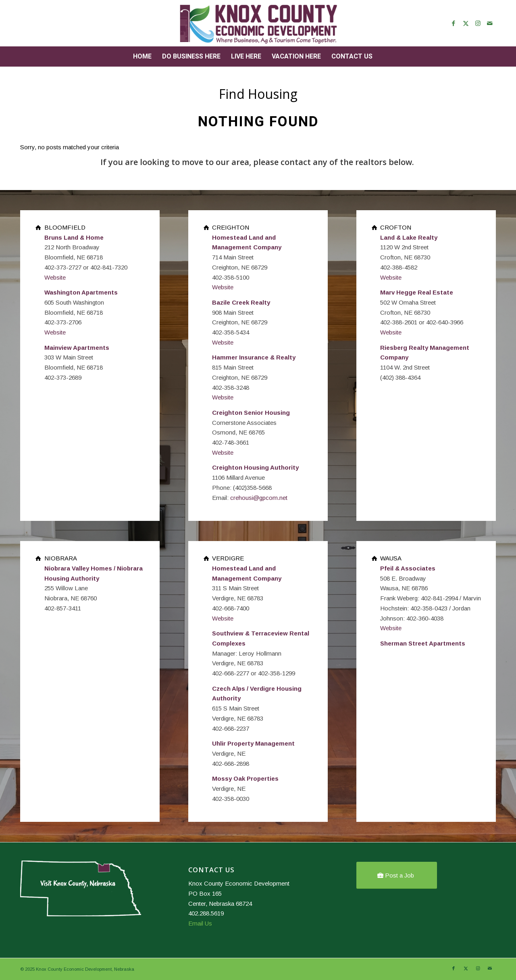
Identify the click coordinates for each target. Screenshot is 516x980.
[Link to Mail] (490, 23)
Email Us (200, 923)
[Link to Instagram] (478, 23)
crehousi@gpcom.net (259, 498)
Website (55, 277)
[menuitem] (142, 56)
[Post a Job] (397, 875)
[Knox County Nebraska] (258, 23)
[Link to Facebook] (454, 23)
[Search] (383, 56)
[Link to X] (466, 23)
